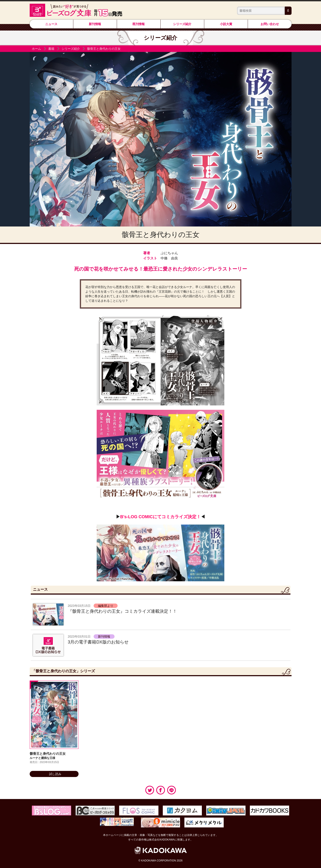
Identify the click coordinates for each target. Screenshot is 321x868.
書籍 (51, 49)
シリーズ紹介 (182, 24)
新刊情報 (95, 24)
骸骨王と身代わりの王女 (104, 49)
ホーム (36, 49)
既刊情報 (139, 24)
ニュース (51, 24)
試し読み (54, 774)
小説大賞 (226, 24)
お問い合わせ (270, 24)
